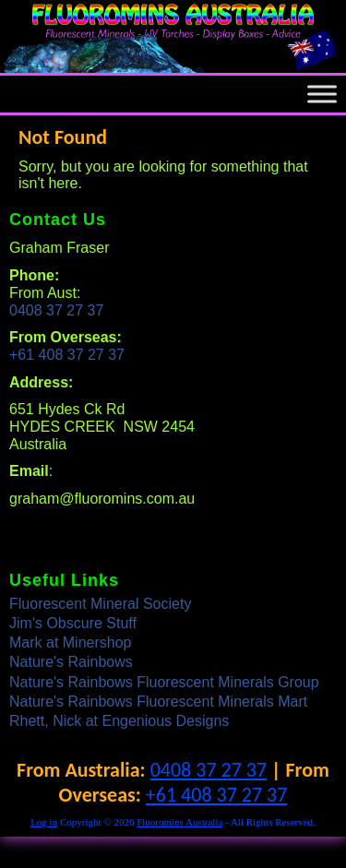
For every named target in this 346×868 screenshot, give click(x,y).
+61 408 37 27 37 (67, 355)
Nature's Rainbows (71, 662)
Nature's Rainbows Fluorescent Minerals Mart (158, 702)
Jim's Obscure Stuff (73, 623)
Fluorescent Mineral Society (100, 604)
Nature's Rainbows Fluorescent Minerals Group (164, 682)
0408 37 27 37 (56, 310)
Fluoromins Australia (179, 822)
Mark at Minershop (71, 642)
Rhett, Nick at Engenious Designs (119, 721)
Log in (44, 822)
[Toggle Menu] (322, 95)
